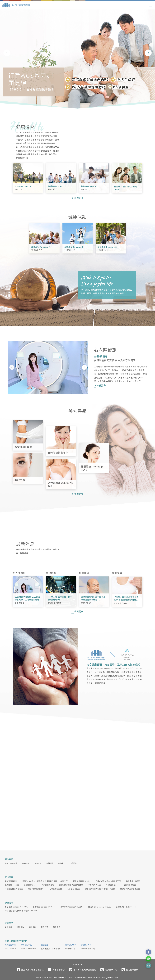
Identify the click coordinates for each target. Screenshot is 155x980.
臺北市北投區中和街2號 (51, 949)
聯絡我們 (62, 863)
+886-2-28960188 (29, 949)
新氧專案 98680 (30, 885)
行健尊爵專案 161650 (82, 881)
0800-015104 (11, 949)
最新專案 (8, 927)
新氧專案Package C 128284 (72, 907)
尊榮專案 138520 (133, 881)
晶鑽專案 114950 (12, 885)
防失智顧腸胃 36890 (36, 889)
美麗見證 (33, 927)
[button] (7, 53)
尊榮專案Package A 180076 (16, 907)
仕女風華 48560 (74, 889)
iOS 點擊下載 (70, 949)
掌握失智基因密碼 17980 (130, 889)
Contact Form (148, 966)
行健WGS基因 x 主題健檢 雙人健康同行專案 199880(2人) (45, 881)
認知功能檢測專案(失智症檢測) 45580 (100, 889)
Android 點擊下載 (88, 949)
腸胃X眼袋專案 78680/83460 (71, 885)
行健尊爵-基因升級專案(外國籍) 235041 (21, 911)
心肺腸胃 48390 (112, 885)
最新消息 (50, 863)
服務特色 (26, 863)
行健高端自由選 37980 (14, 889)
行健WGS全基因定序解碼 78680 (108, 881)
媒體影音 (57, 927)
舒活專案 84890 (48, 885)
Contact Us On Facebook (148, 952)
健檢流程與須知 (11, 881)
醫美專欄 (45, 927)
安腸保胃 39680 (130, 885)
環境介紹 (38, 863)
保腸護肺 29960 (56, 889)
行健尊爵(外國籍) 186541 (126, 907)
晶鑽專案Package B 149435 (44, 907)
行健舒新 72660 (94, 885)
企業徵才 (74, 863)
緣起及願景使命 (11, 863)
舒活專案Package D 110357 (100, 907)
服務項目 (21, 927)
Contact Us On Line (148, 959)
